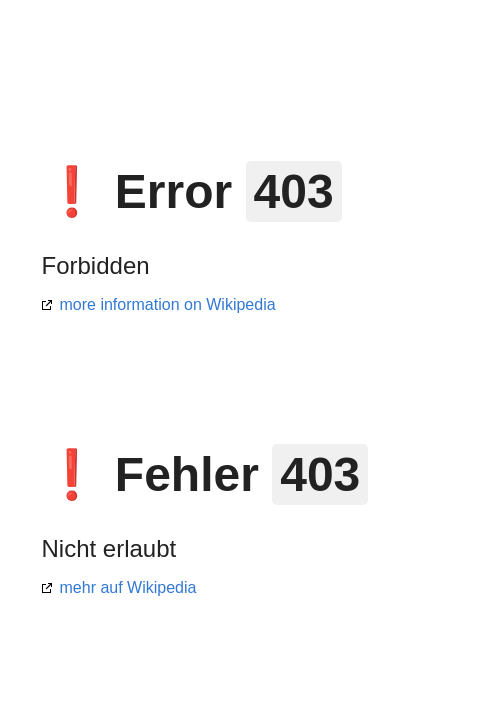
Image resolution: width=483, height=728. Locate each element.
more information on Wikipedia (168, 304)
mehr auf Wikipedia (128, 587)
